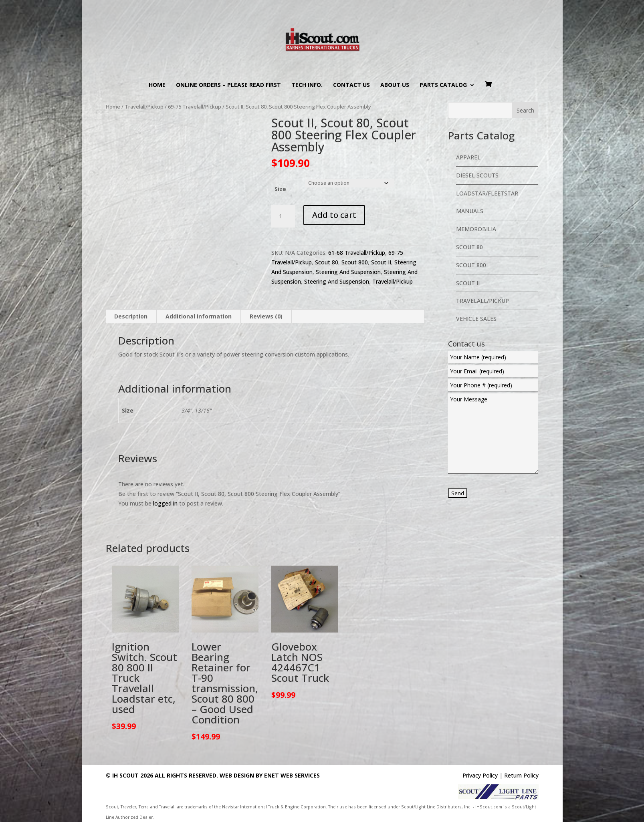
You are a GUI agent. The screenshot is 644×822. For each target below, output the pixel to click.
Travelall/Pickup (144, 107)
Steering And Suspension (348, 272)
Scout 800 (355, 262)
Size (280, 189)
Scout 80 (327, 262)
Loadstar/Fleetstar (487, 193)
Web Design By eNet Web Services (270, 775)
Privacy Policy (480, 775)
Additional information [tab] (199, 316)
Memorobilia (476, 229)
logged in (165, 503)
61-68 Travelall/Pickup (357, 253)
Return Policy (521, 775)
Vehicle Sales (476, 319)
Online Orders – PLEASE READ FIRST (228, 85)
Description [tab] (131, 316)
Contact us (351, 85)
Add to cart (334, 215)
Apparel (468, 157)
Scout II (381, 262)
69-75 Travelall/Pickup (195, 107)
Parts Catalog (443, 85)
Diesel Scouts (477, 175)
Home (157, 85)
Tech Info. (307, 85)
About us (395, 85)
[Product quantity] (283, 216)
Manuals (470, 211)
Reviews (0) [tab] (266, 316)
